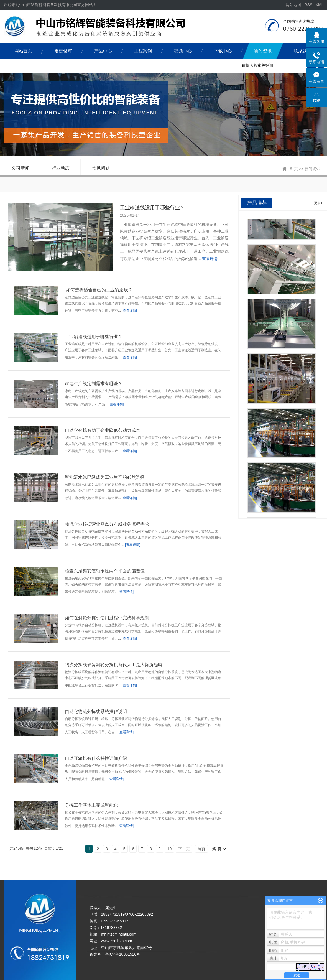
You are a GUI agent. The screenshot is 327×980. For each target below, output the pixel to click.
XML (320, 5)
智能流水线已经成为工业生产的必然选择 (105, 477)
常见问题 (101, 168)
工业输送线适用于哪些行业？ (152, 208)
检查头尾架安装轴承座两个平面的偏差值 (105, 571)
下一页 (184, 849)
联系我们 (303, 51)
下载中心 (223, 51)
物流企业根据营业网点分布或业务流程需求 (107, 524)
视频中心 (183, 51)
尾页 (201, 849)
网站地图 (294, 5)
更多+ (318, 203)
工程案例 (143, 51)
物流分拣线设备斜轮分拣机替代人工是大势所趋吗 (114, 665)
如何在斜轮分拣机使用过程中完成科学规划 (107, 618)
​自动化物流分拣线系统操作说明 (96, 712)
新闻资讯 (263, 51)
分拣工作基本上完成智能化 (91, 805)
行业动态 (61, 168)
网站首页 (23, 51)
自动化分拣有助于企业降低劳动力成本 (103, 430)
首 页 (293, 169)
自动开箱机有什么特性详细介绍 (96, 758)
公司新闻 (21, 168)
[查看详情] (210, 259)
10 (170, 849)
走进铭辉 (63, 51)
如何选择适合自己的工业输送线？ (99, 290)
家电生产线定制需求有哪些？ (94, 384)
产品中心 (103, 51)
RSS (308, 5)
